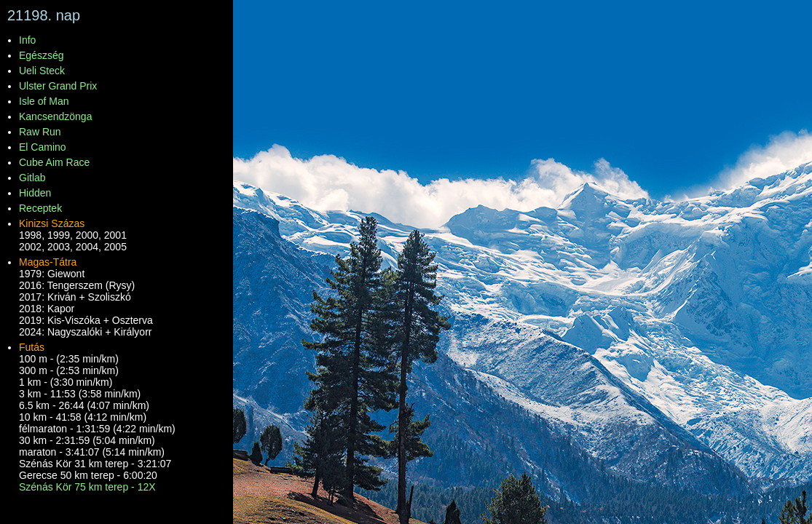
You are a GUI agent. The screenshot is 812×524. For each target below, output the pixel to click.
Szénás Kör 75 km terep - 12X (87, 487)
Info (27, 40)
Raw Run (40, 132)
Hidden (35, 193)
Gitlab (32, 178)
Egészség (41, 55)
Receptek (40, 208)
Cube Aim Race (54, 162)
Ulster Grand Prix (58, 86)
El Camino (43, 147)
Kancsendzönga (55, 116)
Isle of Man (44, 101)
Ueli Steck (42, 71)
